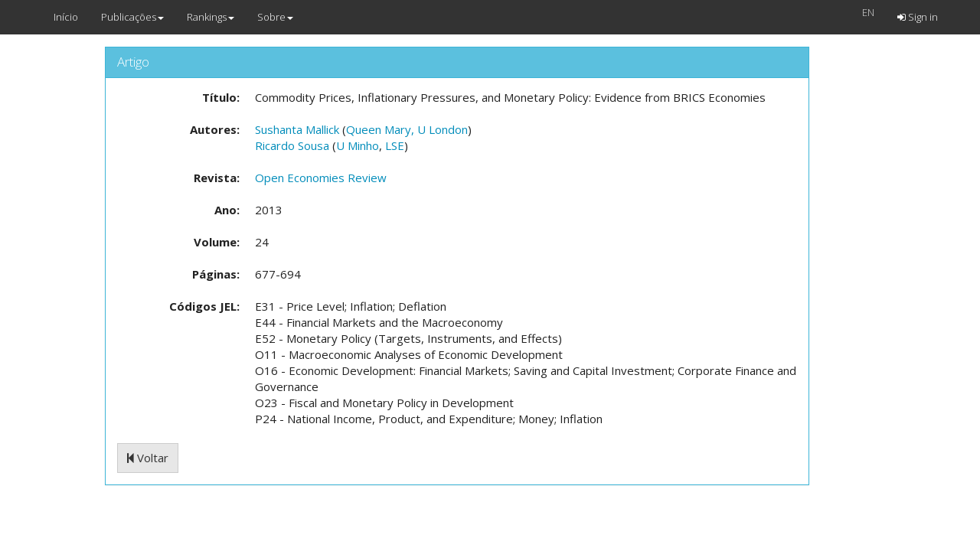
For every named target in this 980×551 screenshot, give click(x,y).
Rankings (211, 17)
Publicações (132, 17)
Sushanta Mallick (297, 129)
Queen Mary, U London (407, 129)
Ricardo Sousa (292, 145)
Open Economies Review (321, 178)
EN (868, 12)
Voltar (148, 458)
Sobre (275, 17)
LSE (395, 145)
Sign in (918, 17)
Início (66, 17)
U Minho (358, 145)
